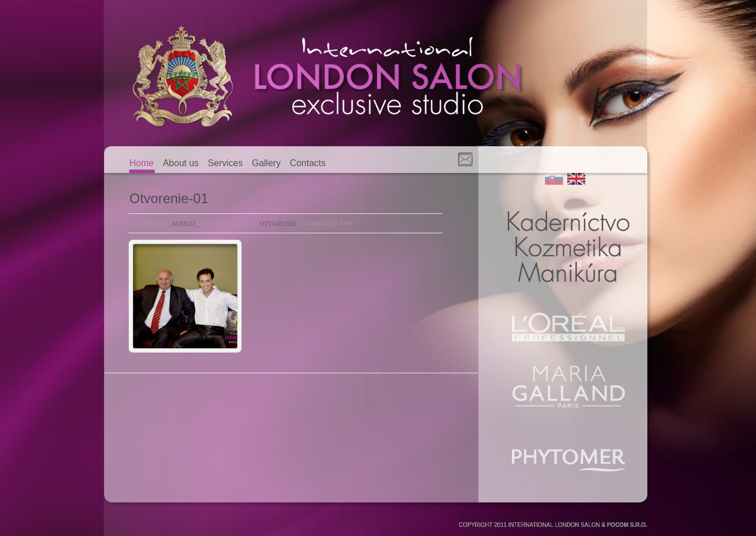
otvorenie (278, 224)
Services (225, 163)
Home (142, 163)
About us (181, 163)
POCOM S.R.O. (627, 525)
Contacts (307, 163)
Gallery (267, 163)
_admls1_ (183, 224)
